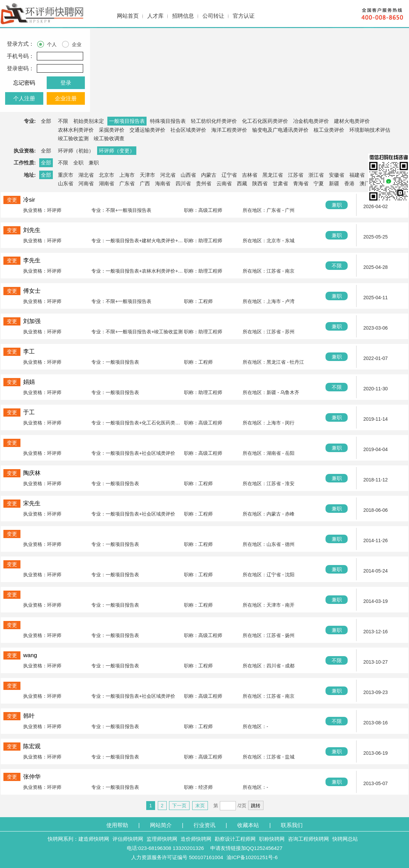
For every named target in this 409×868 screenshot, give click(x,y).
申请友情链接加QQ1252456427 (246, 848)
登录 (66, 83)
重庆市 (66, 175)
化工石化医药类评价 (265, 121)
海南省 (163, 183)
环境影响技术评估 (370, 130)
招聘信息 (183, 16)
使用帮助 (117, 825)
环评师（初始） (76, 151)
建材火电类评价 (352, 121)
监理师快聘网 (162, 839)
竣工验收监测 (73, 138)
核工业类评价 (329, 130)
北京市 (107, 175)
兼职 (94, 163)
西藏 (242, 183)
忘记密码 (24, 83)
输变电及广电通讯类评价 (280, 130)
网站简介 (161, 825)
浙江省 (316, 175)
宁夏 (319, 183)
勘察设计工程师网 (235, 839)
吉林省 (250, 175)
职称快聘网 (272, 839)
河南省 (86, 183)
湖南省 (107, 183)
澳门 (365, 183)
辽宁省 (229, 175)
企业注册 (66, 98)
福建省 (357, 175)
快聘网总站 (345, 839)
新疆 (334, 183)
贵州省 (204, 183)
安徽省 (337, 175)
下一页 (179, 806)
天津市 (147, 175)
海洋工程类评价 (229, 130)
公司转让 (213, 16)
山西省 (188, 175)
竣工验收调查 (109, 138)
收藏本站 (248, 825)
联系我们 (292, 825)
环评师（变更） (117, 151)
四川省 (183, 183)
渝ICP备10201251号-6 (252, 857)
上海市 (127, 175)
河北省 (168, 175)
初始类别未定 (89, 121)
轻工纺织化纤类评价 (214, 121)
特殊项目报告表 (168, 121)
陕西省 (260, 183)
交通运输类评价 (147, 130)
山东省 (66, 183)
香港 (349, 183)
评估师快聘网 (128, 839)
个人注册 (24, 98)
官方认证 (244, 16)
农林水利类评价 (76, 130)
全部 (46, 121)
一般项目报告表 (127, 121)
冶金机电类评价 (311, 121)
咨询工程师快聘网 (308, 839)
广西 (145, 183)
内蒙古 (209, 175)
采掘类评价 (112, 130)
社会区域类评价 (188, 130)
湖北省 (86, 175)
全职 (78, 163)
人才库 (155, 16)
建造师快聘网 (94, 839)
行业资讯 (204, 825)
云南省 (224, 183)
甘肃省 (280, 183)
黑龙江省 (273, 175)
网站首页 (128, 16)
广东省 (127, 183)
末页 (200, 806)
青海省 (301, 183)
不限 (63, 121)
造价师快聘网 (196, 839)
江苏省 (296, 175)
